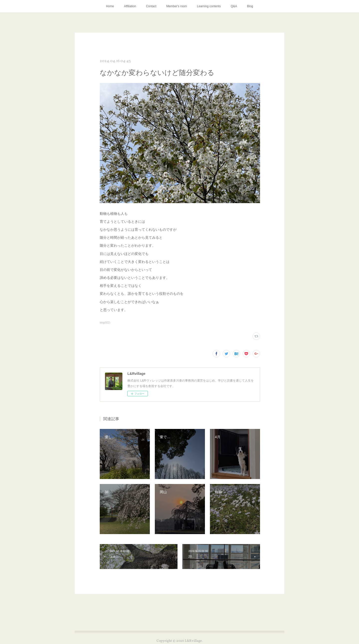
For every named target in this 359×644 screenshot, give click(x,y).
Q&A (234, 6)
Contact (151, 6)
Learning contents (209, 6)
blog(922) (105, 323)
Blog (250, 6)
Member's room (177, 6)
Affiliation (130, 6)
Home (110, 6)
